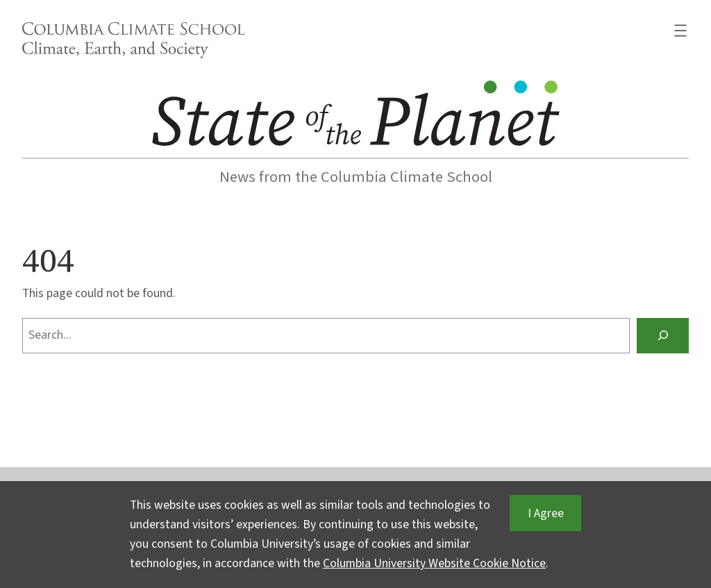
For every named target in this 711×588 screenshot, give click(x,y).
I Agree (546, 513)
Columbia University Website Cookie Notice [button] (434, 563)
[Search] (663, 336)
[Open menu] (680, 31)
